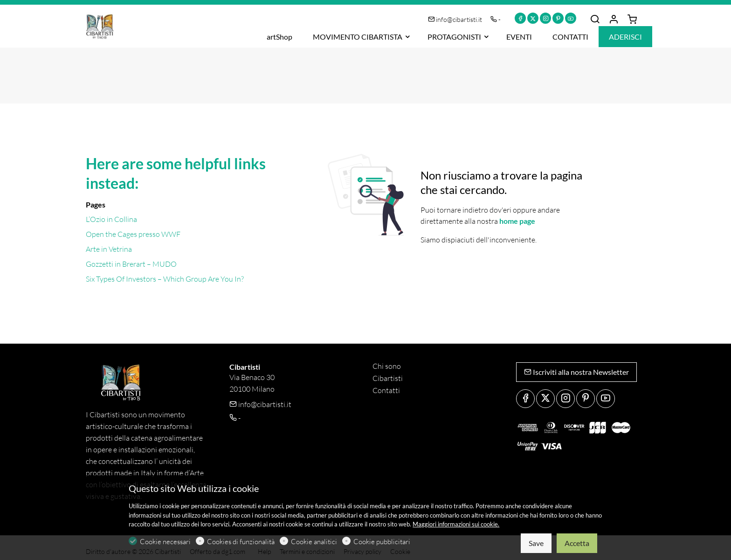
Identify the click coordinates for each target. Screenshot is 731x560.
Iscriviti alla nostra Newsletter (576, 372)
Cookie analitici (314, 542)
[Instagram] (545, 18)
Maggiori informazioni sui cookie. (456, 524)
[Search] (595, 20)
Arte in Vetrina (109, 249)
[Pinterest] (558, 18)
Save (536, 543)
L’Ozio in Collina (111, 219)
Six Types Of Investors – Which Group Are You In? (165, 279)
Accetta (577, 543)
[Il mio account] (614, 20)
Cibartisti (388, 378)
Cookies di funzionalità (241, 542)
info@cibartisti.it (456, 19)
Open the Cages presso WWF (133, 234)
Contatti (386, 390)
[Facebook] (520, 18)
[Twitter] (533, 18)
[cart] (632, 20)
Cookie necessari (165, 542)
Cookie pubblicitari (382, 542)
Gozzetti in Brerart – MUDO (131, 264)
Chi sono (387, 366)
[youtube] (571, 18)
